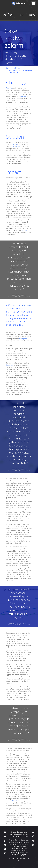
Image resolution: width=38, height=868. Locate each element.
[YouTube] (5, 832)
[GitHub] (33, 836)
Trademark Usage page (19, 855)
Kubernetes (17, 147)
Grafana (24, 230)
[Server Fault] (4, 841)
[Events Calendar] (33, 845)
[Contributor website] (33, 832)
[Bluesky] (5, 849)
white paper (23, 339)
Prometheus (14, 144)
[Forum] (5, 836)
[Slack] (33, 841)
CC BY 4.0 (25, 836)
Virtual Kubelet (13, 801)
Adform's (9, 88)
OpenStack (24, 96)
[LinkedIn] (5, 845)
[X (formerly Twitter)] (5, 853)
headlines (26, 305)
